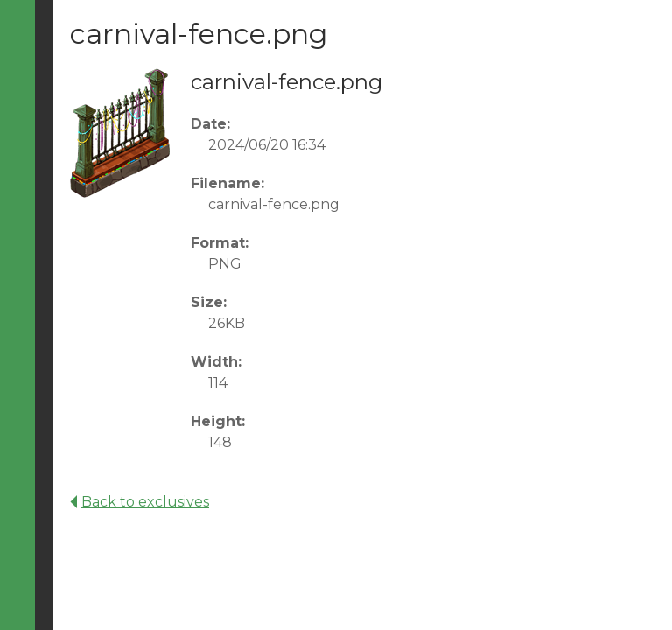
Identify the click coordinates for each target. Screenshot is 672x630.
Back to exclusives (140, 502)
